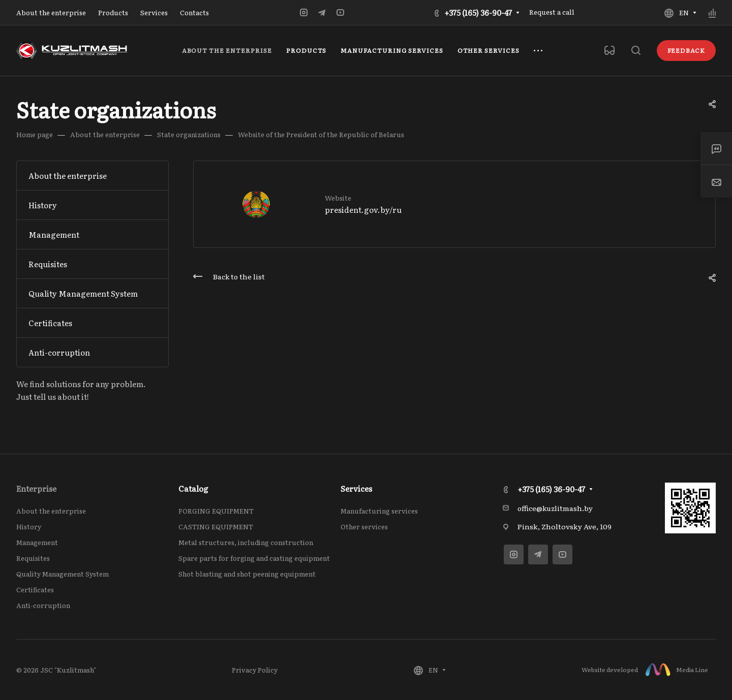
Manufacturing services (379, 511)
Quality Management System (83, 293)
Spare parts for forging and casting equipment (254, 558)
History (43, 205)
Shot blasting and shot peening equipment (247, 574)
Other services (364, 527)
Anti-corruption (59, 352)
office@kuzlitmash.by (555, 508)
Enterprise (36, 488)
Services (356, 488)
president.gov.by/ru (363, 210)
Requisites (48, 264)
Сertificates (50, 323)
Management (54, 234)
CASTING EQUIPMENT (216, 527)
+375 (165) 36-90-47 (478, 12)
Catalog (193, 488)
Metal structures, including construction (246, 542)
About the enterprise (68, 176)
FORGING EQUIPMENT (216, 511)
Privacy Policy (255, 670)
